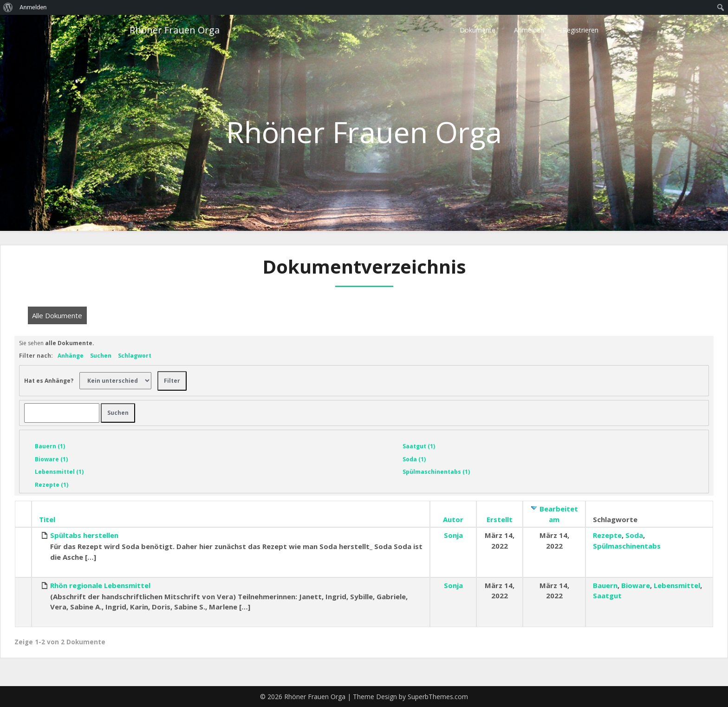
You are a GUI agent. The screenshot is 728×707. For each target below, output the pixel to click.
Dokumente (478, 30)
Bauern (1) (50, 446)
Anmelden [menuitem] (33, 7)
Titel (47, 519)
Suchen (101, 356)
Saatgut (607, 596)
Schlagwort (135, 356)
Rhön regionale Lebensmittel (100, 585)
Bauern (605, 585)
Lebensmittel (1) (59, 472)
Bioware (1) (51, 459)
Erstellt (500, 519)
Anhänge (71, 356)
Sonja (453, 535)
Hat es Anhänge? (49, 380)
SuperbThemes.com (438, 697)
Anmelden (529, 30)
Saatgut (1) (419, 446)
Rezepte (607, 535)
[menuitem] (8, 7)
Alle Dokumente (57, 315)
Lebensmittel (677, 585)
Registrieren (581, 30)
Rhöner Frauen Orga (175, 30)
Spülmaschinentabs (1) (436, 472)
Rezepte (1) (52, 485)
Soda (634, 535)
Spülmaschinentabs (627, 546)
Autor (453, 519)
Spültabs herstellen (84, 535)
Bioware (636, 585)
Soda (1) (414, 459)
